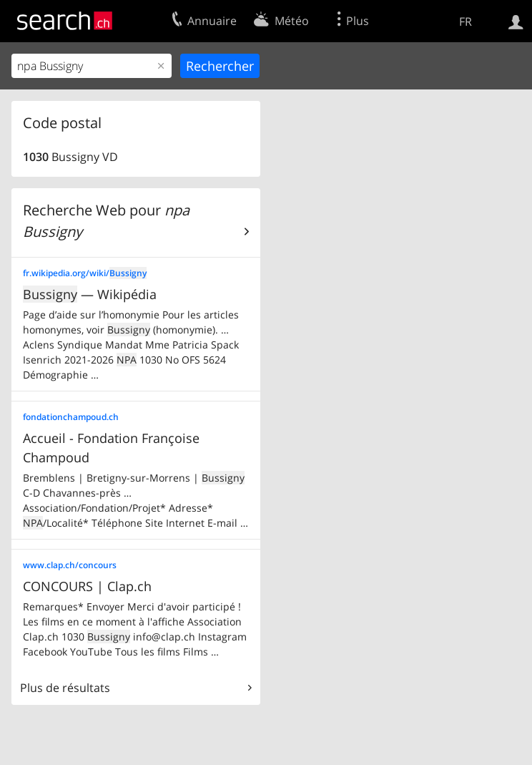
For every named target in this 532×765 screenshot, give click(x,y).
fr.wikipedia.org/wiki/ (85, 273)
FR (465, 21)
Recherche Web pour (106, 221)
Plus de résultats (65, 688)
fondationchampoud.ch (71, 417)
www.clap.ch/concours (70, 565)
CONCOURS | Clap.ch (87, 586)
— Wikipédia (90, 294)
